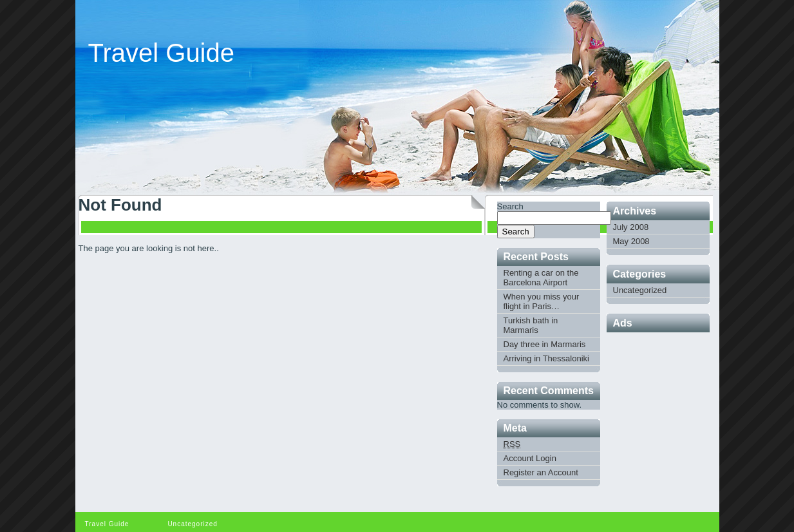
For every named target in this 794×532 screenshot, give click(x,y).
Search (510, 206)
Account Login (530, 458)
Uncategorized (640, 290)
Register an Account (541, 472)
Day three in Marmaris (545, 344)
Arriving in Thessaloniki (546, 358)
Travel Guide (162, 53)
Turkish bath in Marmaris (531, 325)
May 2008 (631, 241)
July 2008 (631, 227)
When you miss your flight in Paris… (542, 301)
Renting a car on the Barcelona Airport (541, 278)
